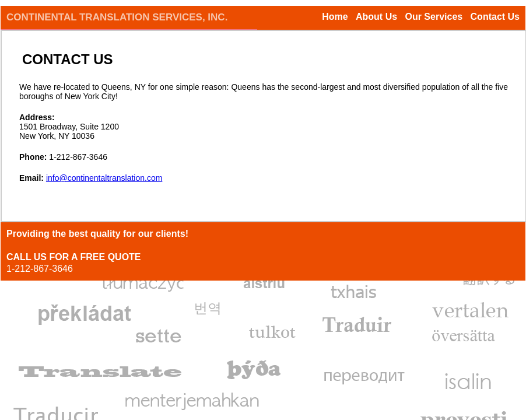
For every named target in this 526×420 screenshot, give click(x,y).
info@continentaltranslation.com (104, 178)
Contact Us (495, 17)
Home (335, 17)
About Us (376, 17)
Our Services (434, 17)
